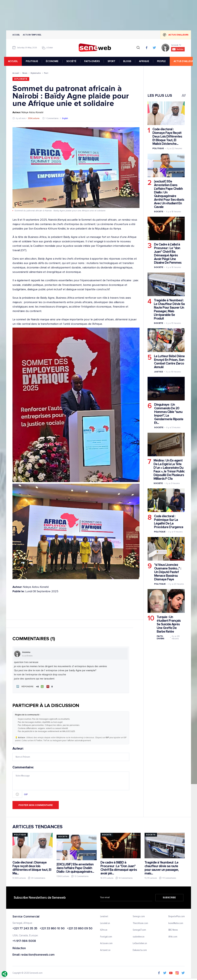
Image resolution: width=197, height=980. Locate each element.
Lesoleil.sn (105, 923)
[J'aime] (39, 686)
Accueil (16, 35)
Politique (158, 148)
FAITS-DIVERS (94, 61)
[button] (24, 686)
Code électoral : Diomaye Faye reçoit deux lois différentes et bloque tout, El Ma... (32, 867)
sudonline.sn (139, 936)
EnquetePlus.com (176, 916)
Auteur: (71, 753)
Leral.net (104, 916)
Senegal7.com (139, 930)
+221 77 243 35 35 (25, 928)
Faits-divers (160, 637)
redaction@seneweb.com (38, 954)
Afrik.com (173, 936)
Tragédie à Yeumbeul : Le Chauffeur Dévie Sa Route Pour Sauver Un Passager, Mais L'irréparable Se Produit (169, 309)
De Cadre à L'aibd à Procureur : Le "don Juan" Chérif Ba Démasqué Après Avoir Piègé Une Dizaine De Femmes (168, 254)
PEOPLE (163, 61)
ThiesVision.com (140, 923)
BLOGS (129, 61)
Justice (158, 372)
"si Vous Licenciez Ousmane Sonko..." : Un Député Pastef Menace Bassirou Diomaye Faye (167, 572)
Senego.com (139, 916)
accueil (15, 61)
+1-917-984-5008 (24, 941)
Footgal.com (106, 936)
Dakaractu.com (140, 950)
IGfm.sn (104, 930)
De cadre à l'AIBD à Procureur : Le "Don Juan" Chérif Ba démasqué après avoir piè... (119, 867)
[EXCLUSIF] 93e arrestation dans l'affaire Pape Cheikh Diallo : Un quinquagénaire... (75, 868)
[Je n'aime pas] (50, 686)
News (25, 73)
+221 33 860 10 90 (52, 928)
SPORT (113, 61)
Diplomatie (36, 73)
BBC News (173, 930)
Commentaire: (71, 781)
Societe (158, 212)
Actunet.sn (105, 950)
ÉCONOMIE (54, 61)
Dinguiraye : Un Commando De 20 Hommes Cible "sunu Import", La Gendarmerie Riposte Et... (169, 414)
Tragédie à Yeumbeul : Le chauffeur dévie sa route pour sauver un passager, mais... (162, 867)
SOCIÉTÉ (73, 61)
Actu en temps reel (32, 35)
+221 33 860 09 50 (80, 928)
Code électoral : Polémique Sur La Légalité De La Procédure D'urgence (168, 522)
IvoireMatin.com (176, 923)
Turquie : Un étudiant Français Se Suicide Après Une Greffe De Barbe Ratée (168, 624)
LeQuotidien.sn (140, 943)
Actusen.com (106, 943)
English (65, 118)
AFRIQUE (146, 61)
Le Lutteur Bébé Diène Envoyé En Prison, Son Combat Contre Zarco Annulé (169, 362)
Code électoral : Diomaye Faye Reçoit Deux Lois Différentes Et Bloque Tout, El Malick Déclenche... (167, 137)
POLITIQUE (34, 61)
